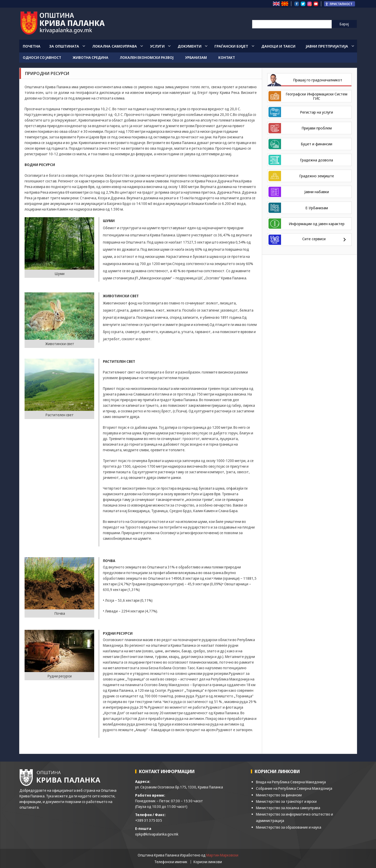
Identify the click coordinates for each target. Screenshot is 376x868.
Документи (190, 46)
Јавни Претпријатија (327, 46)
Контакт (227, 57)
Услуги (157, 46)
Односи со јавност (42, 57)
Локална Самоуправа (115, 46)
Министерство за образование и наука (289, 827)
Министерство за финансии (279, 795)
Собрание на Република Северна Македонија (294, 788)
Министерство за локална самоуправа (288, 808)
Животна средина (90, 57)
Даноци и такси (278, 46)
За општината (64, 46)
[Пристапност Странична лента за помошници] (340, 4)
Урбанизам (196, 57)
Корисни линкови (208, 862)
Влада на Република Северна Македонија (291, 782)
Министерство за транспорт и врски (286, 801)
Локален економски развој (147, 57)
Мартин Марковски (222, 855)
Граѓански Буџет (231, 46)
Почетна (32, 46)
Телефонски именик (171, 862)
